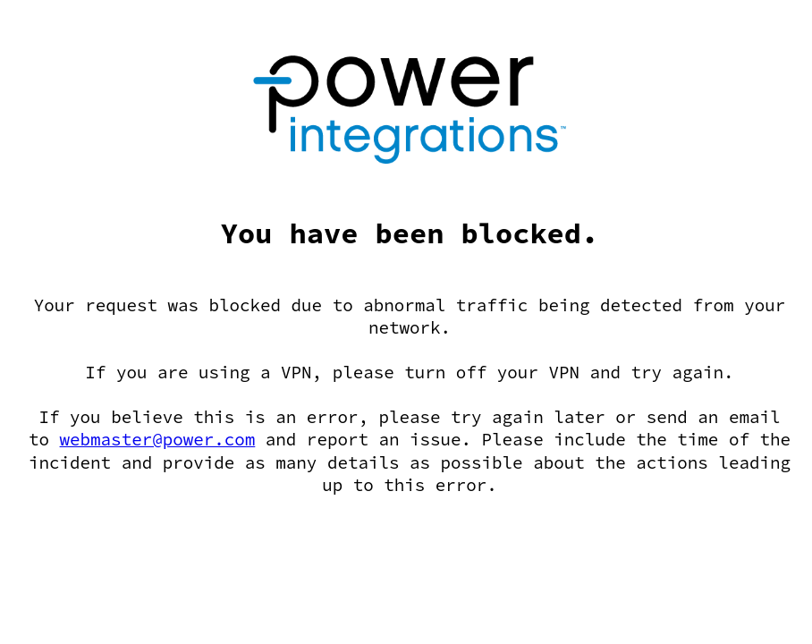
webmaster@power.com (158, 439)
